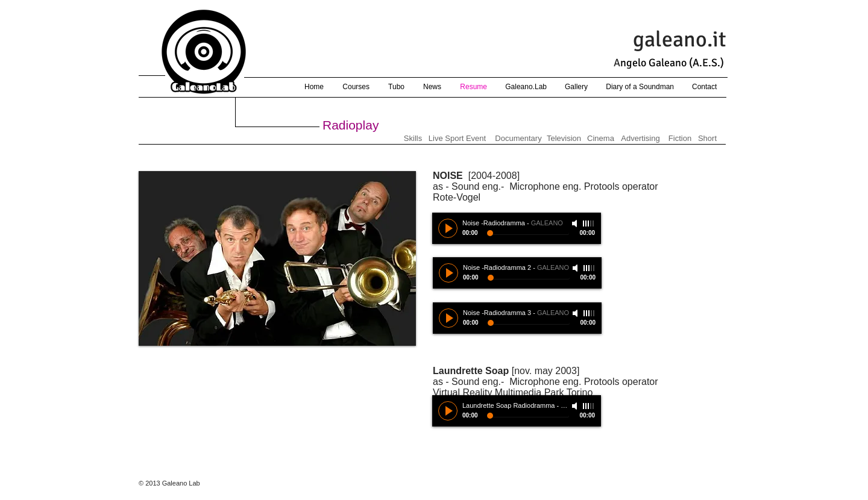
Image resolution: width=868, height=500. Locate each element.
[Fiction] (680, 139)
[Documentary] (518, 139)
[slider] (589, 406)
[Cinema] (601, 139)
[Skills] (413, 139)
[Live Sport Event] (457, 139)
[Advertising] (640, 139)
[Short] (707, 139)
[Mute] (576, 406)
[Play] (448, 411)
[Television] (564, 139)
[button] (277, 258)
